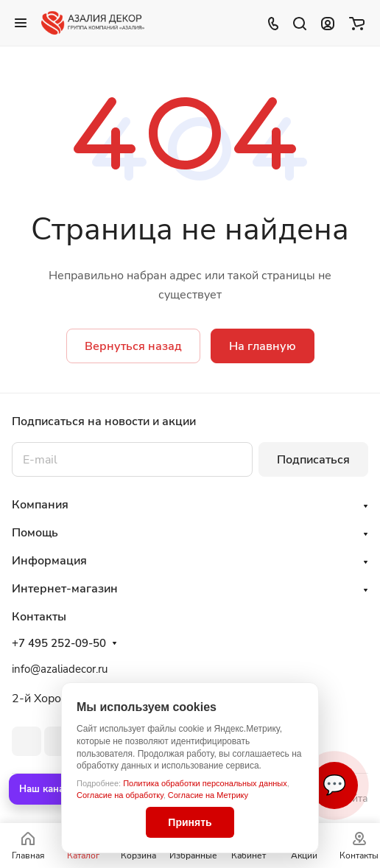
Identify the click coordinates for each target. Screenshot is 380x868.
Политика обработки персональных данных (205, 783)
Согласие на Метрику (208, 795)
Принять (190, 822)
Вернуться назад (133, 346)
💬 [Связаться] (334, 785)
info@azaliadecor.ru (60, 669)
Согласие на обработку (120, 795)
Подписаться (313, 460)
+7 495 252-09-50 (59, 643)
